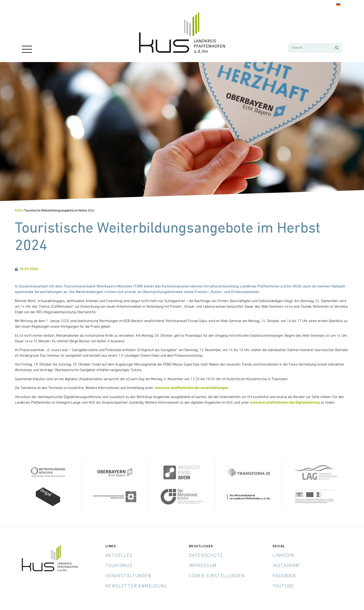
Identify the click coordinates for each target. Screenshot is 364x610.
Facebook (284, 576)
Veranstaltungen (128, 576)
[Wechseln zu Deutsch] (338, 5)
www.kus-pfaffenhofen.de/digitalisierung (285, 403)
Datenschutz (206, 556)
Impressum (203, 566)
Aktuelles (119, 556)
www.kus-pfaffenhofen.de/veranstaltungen (192, 388)
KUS (18, 211)
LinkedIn (283, 556)
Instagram (286, 566)
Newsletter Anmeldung (136, 586)
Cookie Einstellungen (217, 576)
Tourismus (119, 566)
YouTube (283, 586)
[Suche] (337, 48)
